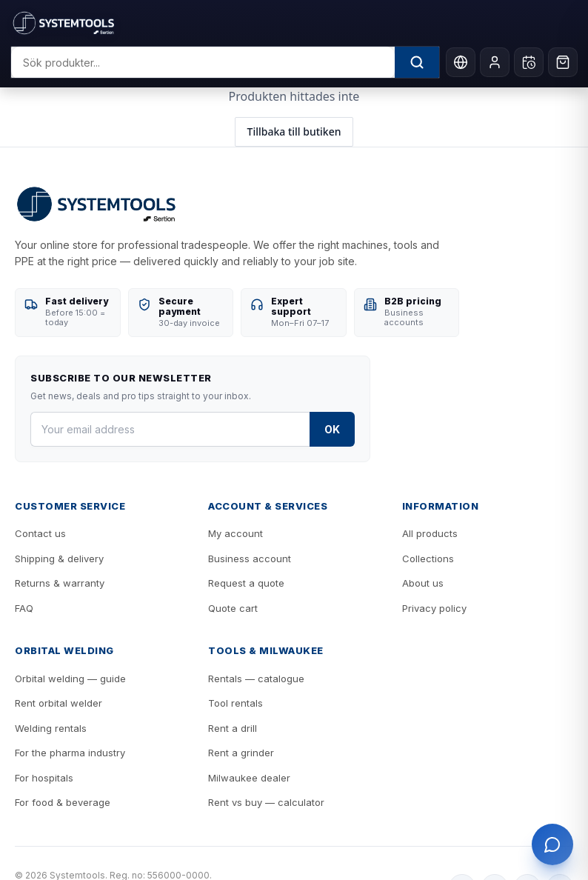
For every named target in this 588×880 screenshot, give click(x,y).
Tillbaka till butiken (294, 131)
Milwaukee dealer (249, 778)
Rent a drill (233, 728)
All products (430, 533)
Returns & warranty (60, 583)
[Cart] (563, 62)
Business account (250, 559)
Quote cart (233, 608)
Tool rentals (235, 703)
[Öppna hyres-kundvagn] (529, 62)
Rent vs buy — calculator (266, 802)
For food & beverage (63, 802)
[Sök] (417, 62)
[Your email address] (170, 429)
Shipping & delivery (59, 559)
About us (423, 583)
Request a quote (246, 583)
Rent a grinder (241, 753)
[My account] (495, 62)
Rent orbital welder (59, 703)
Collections (428, 559)
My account (235, 533)
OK (332, 429)
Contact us (40, 533)
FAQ (24, 608)
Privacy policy (434, 608)
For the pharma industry (70, 753)
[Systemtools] (290, 23)
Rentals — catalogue (256, 679)
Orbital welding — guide (70, 679)
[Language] (461, 62)
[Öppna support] (552, 844)
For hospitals (44, 778)
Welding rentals (51, 728)
